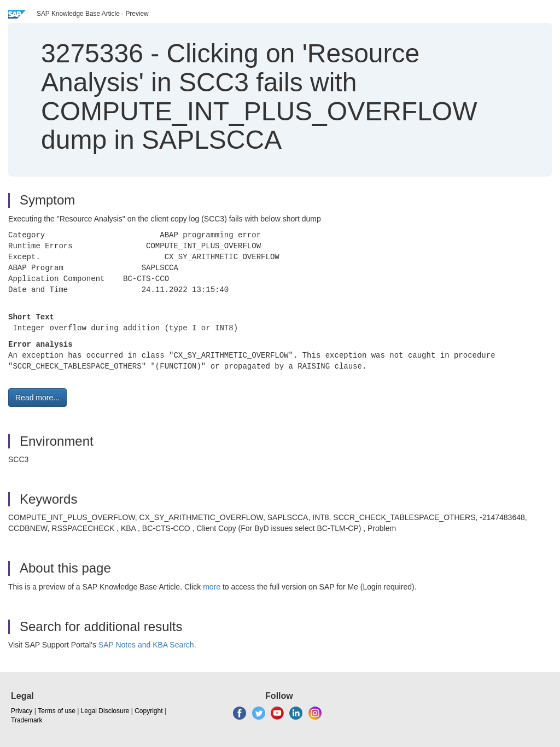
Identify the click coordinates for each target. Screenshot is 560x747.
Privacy (22, 711)
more (212, 587)
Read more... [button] (37, 398)
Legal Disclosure (105, 711)
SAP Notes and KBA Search (146, 645)
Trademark (27, 720)
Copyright (148, 711)
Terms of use (57, 711)
